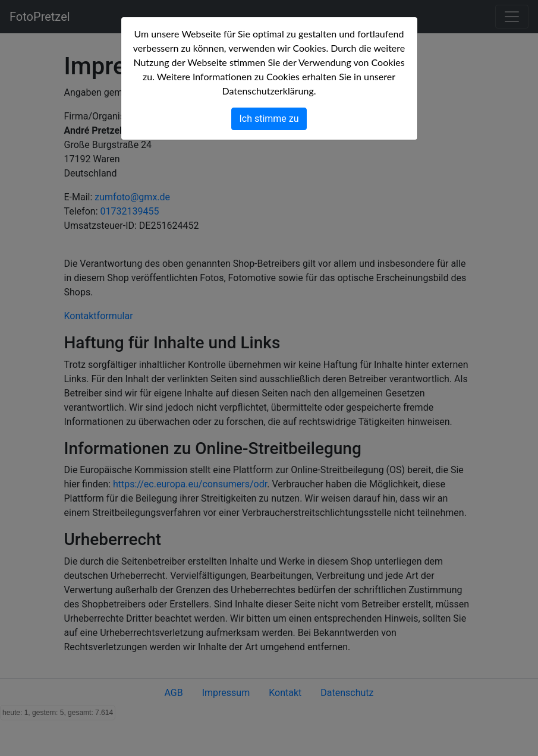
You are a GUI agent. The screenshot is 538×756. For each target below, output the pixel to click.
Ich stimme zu (269, 119)
